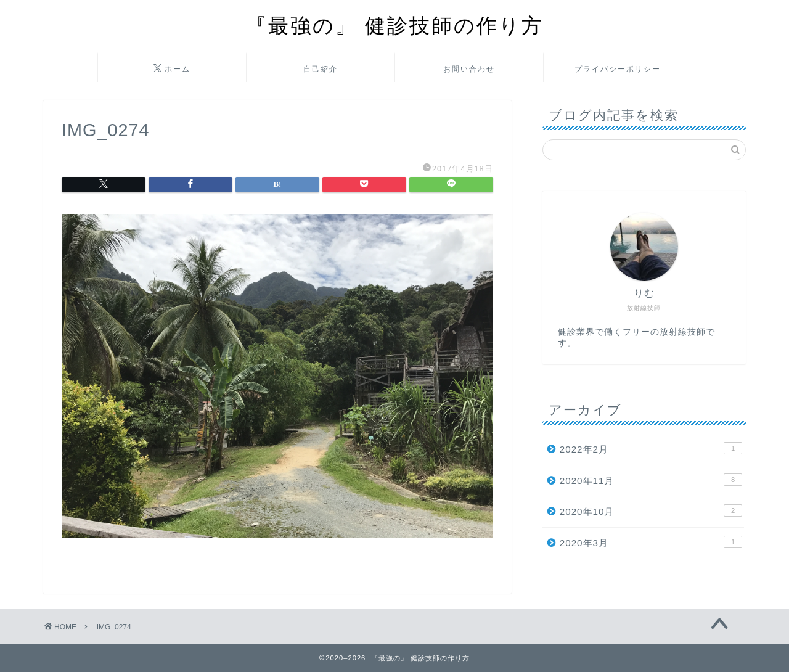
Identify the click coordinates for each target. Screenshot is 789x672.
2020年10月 (651, 510)
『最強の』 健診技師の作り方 (395, 25)
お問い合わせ (469, 69)
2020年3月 (651, 542)
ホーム (172, 69)
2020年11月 (651, 480)
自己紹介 (321, 69)
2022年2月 (651, 448)
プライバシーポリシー (618, 69)
